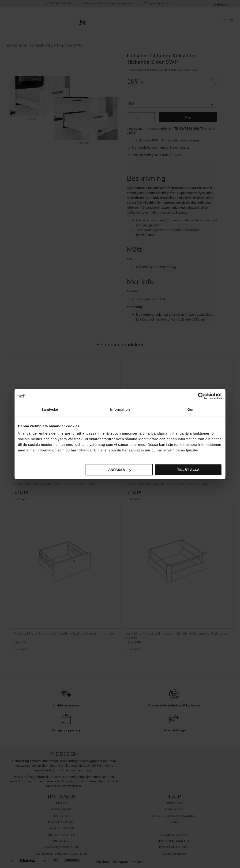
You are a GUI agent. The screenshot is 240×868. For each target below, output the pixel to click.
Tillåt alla (188, 470)
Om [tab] (190, 409)
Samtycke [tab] (50, 409)
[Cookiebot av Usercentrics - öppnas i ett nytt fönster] (201, 396)
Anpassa (119, 470)
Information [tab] (120, 409)
